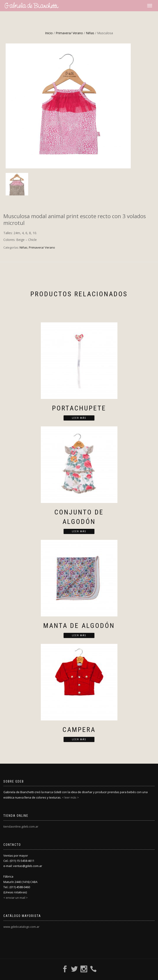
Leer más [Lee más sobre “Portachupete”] (79, 418)
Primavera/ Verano (69, 33)
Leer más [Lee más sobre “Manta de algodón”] (79, 635)
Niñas (90, 33)
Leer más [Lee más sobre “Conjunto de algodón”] (79, 531)
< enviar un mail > (16, 898)
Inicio (49, 33)
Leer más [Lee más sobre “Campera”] (79, 739)
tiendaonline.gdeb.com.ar (21, 826)
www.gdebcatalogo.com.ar (21, 927)
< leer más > (70, 797)
